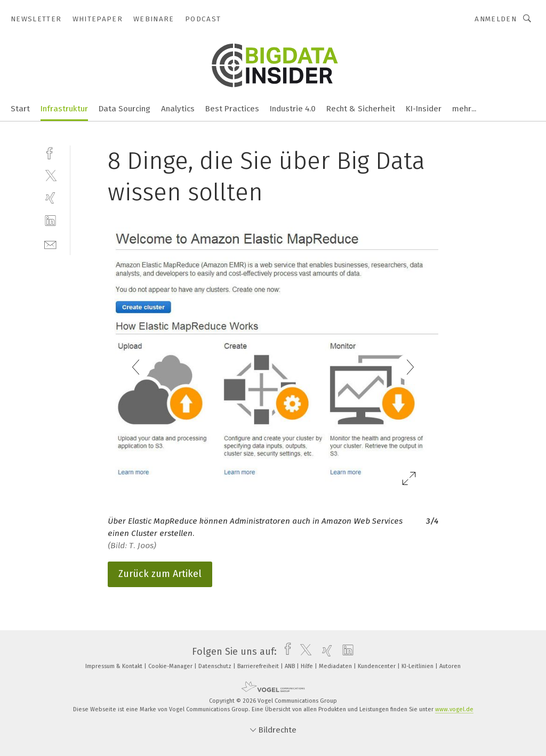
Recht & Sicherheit (361, 109)
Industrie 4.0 (293, 109)
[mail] (50, 244)
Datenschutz (216, 666)
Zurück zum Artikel (160, 574)
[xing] (50, 198)
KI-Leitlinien (418, 666)
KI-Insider (424, 109)
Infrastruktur (64, 109)
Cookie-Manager (171, 666)
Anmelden (496, 19)
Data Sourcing (125, 109)
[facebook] (50, 152)
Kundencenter (378, 666)
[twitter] (50, 175)
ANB (291, 666)
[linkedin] (50, 221)
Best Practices (232, 109)
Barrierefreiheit (259, 666)
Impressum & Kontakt (115, 666)
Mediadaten (336, 666)
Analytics (178, 109)
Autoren (450, 666)
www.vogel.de (454, 709)
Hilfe (308, 666)
